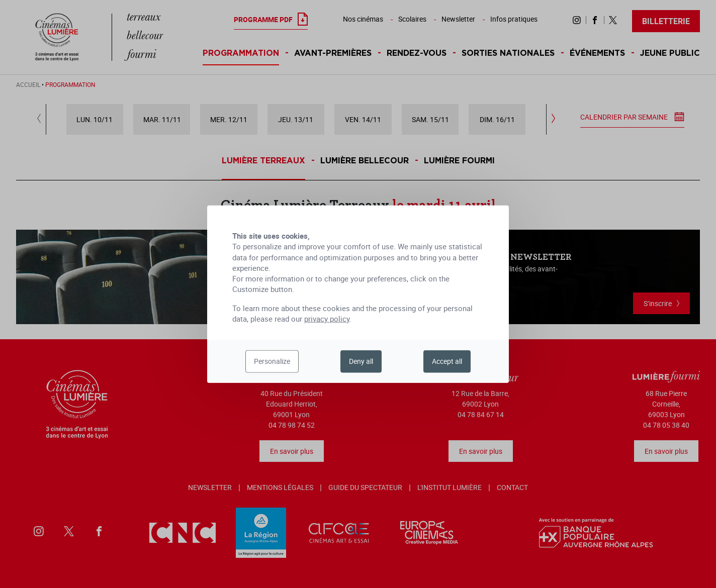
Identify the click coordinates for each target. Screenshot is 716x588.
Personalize (272, 361)
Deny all (361, 361)
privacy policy (327, 319)
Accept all (447, 361)
